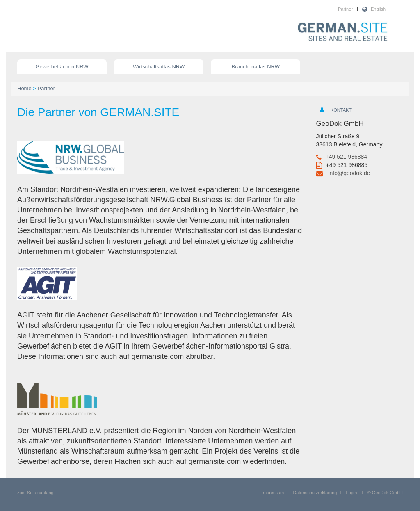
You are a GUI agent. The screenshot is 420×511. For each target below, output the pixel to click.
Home (24, 88)
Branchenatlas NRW (256, 67)
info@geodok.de (349, 173)
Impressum (273, 493)
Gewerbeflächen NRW (62, 67)
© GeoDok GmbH (385, 493)
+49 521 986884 (347, 157)
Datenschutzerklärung (315, 493)
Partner (345, 9)
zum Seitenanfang (35, 493)
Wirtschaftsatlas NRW (159, 67)
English (378, 9)
